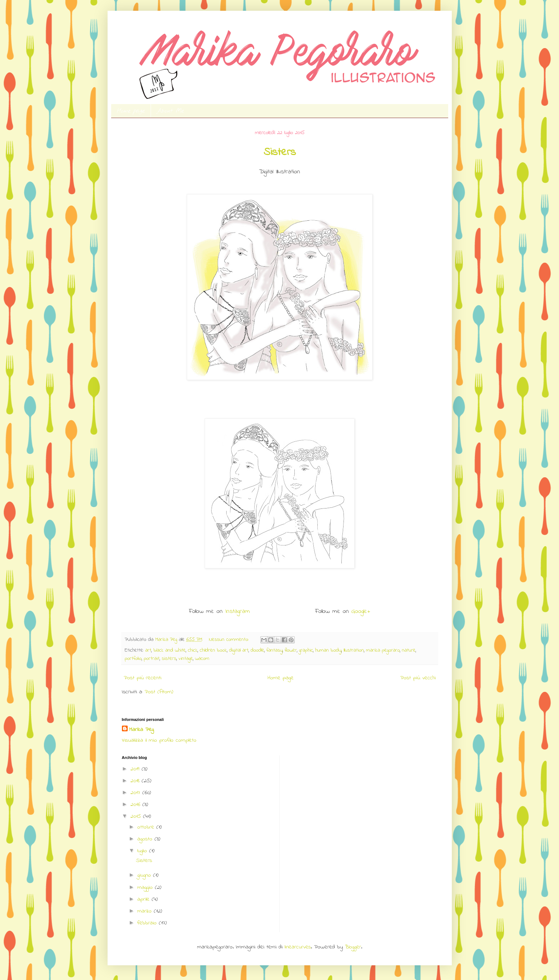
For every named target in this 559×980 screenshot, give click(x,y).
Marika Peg (141, 730)
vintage (186, 659)
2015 (137, 816)
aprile (145, 899)
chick (193, 650)
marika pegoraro (383, 650)
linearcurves (298, 947)
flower (291, 650)
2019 (136, 769)
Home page (131, 111)
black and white (170, 650)
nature (409, 650)
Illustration (354, 650)
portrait (152, 659)
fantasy (274, 650)
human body (328, 650)
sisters (169, 659)
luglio (143, 851)
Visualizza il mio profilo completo (159, 740)
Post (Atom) (159, 692)
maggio (146, 887)
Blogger (353, 947)
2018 (136, 781)
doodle (257, 650)
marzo (146, 911)
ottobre (147, 827)
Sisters (280, 153)
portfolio (133, 659)
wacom (202, 659)
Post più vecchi (418, 678)
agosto (146, 839)
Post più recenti (143, 678)
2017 (136, 793)
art (148, 650)
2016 (136, 805)
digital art (239, 650)
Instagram (238, 611)
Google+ (361, 611)
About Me (170, 111)
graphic (306, 650)
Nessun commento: (230, 640)
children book (213, 650)
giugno (145, 875)
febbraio (148, 923)
